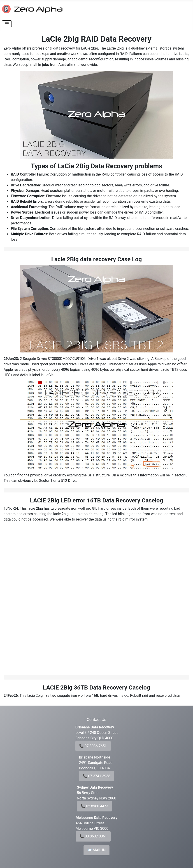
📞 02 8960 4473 (94, 806)
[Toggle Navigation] (7, 24)
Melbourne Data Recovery (96, 818)
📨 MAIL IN (96, 850)
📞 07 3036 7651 (93, 746)
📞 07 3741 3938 (97, 776)
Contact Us (96, 720)
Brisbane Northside (95, 757)
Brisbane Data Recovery (95, 727)
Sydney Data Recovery (95, 787)
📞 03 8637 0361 (93, 836)
